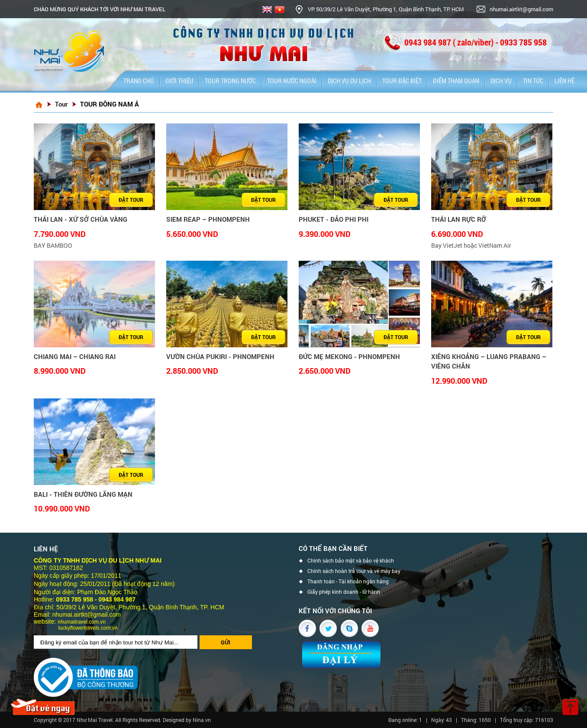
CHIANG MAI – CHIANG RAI (75, 356)
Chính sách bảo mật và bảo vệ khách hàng (351, 562)
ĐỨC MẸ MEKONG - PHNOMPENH (349, 356)
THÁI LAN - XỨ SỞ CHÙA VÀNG (81, 219)
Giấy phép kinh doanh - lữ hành (344, 592)
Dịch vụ (501, 81)
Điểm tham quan (456, 81)
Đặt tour (131, 200)
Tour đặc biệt (402, 81)
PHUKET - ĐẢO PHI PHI (334, 219)
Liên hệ (564, 81)
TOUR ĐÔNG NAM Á (110, 104)
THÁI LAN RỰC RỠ (459, 219)
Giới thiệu (179, 81)
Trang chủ (139, 81)
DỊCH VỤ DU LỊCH (349, 81)
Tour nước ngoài (292, 81)
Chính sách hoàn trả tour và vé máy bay (354, 571)
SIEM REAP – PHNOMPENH (208, 219)
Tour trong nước (230, 81)
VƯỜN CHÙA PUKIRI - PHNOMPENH (220, 356)
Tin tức (533, 81)
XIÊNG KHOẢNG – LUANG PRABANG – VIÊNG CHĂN (489, 361)
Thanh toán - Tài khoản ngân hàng (348, 581)
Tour (61, 104)
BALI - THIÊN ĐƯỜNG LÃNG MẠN (83, 494)
